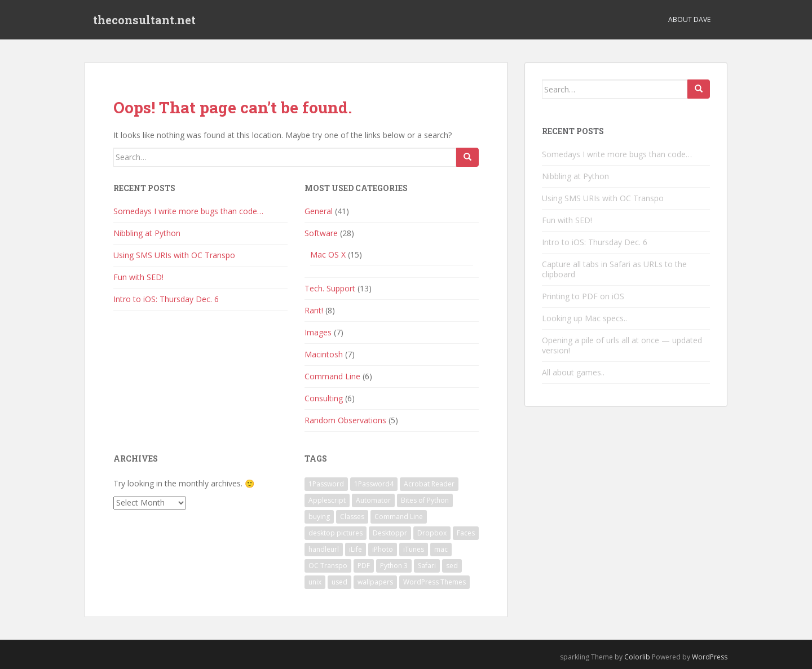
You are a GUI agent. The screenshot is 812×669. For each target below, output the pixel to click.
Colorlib (637, 657)
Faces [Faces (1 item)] (466, 533)
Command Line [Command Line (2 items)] (399, 517)
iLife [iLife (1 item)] (356, 549)
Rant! (314, 310)
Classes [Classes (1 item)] (352, 517)
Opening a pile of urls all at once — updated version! (622, 345)
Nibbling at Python (147, 233)
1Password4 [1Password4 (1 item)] (374, 484)
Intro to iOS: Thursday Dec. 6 (166, 299)
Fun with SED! (138, 277)
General (319, 211)
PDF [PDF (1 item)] (364, 566)
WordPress (710, 657)
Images (318, 332)
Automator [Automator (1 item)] (373, 500)
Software (321, 233)
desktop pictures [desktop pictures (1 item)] (336, 533)
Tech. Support (330, 288)
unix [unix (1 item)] (315, 582)
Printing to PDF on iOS (583, 296)
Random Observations (345, 420)
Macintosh (324, 354)
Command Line (332, 376)
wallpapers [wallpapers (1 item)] (375, 582)
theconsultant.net (144, 20)
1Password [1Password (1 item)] (326, 484)
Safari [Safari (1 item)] (427, 566)
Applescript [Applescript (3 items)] (327, 500)
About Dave (689, 19)
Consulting (324, 398)
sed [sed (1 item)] (452, 566)
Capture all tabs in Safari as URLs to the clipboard (614, 269)
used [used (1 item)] (339, 582)
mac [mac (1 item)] (441, 549)
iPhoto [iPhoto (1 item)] (383, 549)
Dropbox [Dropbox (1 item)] (432, 533)
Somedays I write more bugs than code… (188, 211)
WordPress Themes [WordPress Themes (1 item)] (434, 582)
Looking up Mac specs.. (584, 318)
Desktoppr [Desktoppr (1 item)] (390, 533)
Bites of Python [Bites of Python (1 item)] (425, 500)
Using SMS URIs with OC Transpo (174, 255)
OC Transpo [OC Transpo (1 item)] (328, 566)
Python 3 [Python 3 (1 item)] (394, 566)
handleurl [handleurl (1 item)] (324, 549)
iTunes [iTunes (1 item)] (414, 549)
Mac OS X (328, 254)
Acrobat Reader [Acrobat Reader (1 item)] (429, 484)
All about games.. (573, 372)
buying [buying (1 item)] (319, 517)
